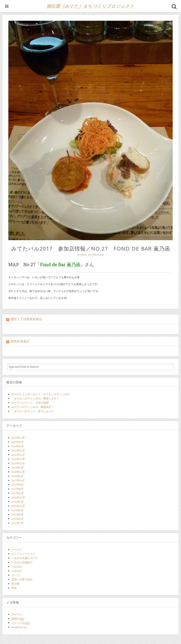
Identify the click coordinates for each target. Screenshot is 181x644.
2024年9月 (17, 442)
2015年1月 (17, 523)
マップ (15, 575)
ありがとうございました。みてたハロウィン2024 (42, 394)
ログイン (17, 614)
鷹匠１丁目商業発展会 (26, 319)
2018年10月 (18, 472)
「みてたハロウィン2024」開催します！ (35, 398)
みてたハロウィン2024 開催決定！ (33, 407)
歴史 (14, 588)
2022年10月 (18, 455)
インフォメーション (23, 554)
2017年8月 (17, 489)
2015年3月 (17, 519)
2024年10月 (18, 438)
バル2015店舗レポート (25, 558)
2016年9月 (17, 502)
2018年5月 (17, 476)
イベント (17, 550)
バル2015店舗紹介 (22, 562)
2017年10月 (18, 480)
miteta (83, 255)
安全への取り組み (22, 579)
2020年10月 (18, 459)
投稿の (18, 619)
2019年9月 (17, 468)
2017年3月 (17, 493)
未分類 (15, 584)
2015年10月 (18, 506)
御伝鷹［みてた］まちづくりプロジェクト (91, 6)
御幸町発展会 (20, 341)
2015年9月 (17, 510)
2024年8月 (17, 446)
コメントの (20, 623)
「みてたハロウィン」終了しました (33, 411)
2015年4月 (17, 515)
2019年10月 (18, 463)
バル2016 (17, 567)
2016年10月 (18, 497)
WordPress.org (19, 627)
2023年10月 (18, 451)
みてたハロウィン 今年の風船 (30, 403)
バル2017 (17, 571)
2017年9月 (17, 485)
